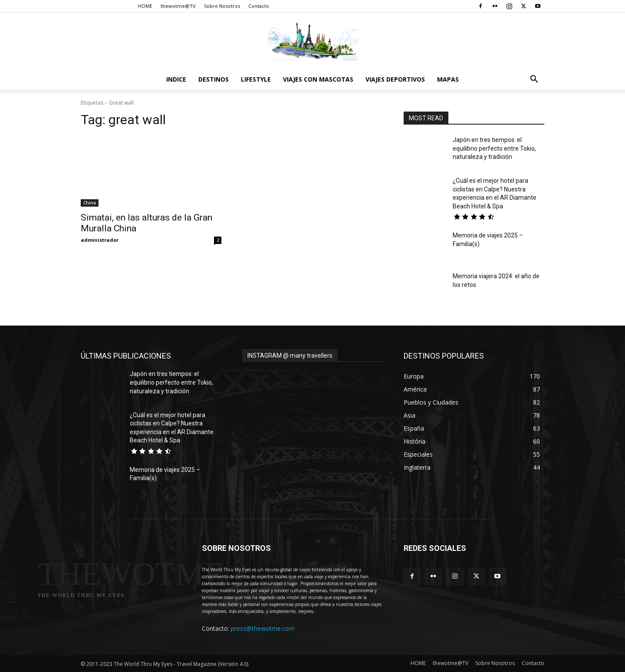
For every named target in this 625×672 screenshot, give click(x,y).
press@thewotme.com (263, 628)
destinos (214, 79)
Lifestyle (256, 79)
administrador (100, 240)
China (90, 203)
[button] (534, 80)
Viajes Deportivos (395, 79)
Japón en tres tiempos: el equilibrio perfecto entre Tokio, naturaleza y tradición (494, 148)
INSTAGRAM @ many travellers (290, 356)
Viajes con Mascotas (318, 79)
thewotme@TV (178, 6)
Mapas (448, 79)
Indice (176, 79)
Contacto (259, 6)
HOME (145, 6)
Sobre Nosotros (222, 6)
